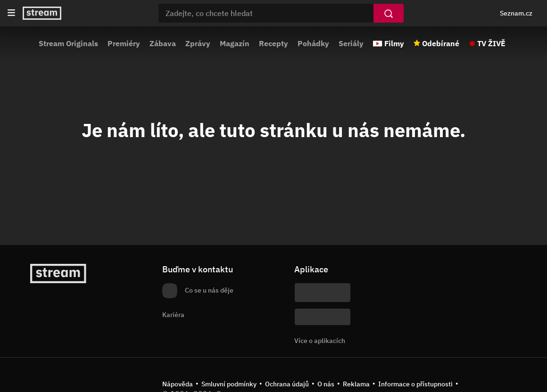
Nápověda (178, 384)
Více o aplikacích (320, 341)
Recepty (273, 43)
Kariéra (173, 315)
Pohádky (313, 43)
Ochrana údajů (287, 384)
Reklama (356, 384)
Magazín (235, 43)
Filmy (394, 43)
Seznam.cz (516, 13)
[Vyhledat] (389, 13)
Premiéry (124, 43)
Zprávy (198, 43)
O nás (326, 384)
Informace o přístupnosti (415, 384)
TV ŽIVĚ (491, 43)
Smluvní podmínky (229, 384)
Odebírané (441, 43)
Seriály (351, 43)
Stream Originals (68, 43)
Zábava (163, 43)
